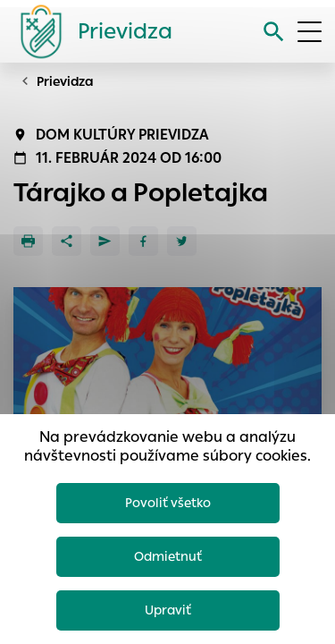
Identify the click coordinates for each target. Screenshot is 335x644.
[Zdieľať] (67, 241)
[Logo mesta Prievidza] (89, 31)
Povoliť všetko (168, 503)
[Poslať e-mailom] (105, 241)
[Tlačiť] (28, 241)
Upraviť (168, 610)
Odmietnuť (168, 556)
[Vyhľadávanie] (274, 32)
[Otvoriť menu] (310, 32)
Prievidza (65, 81)
